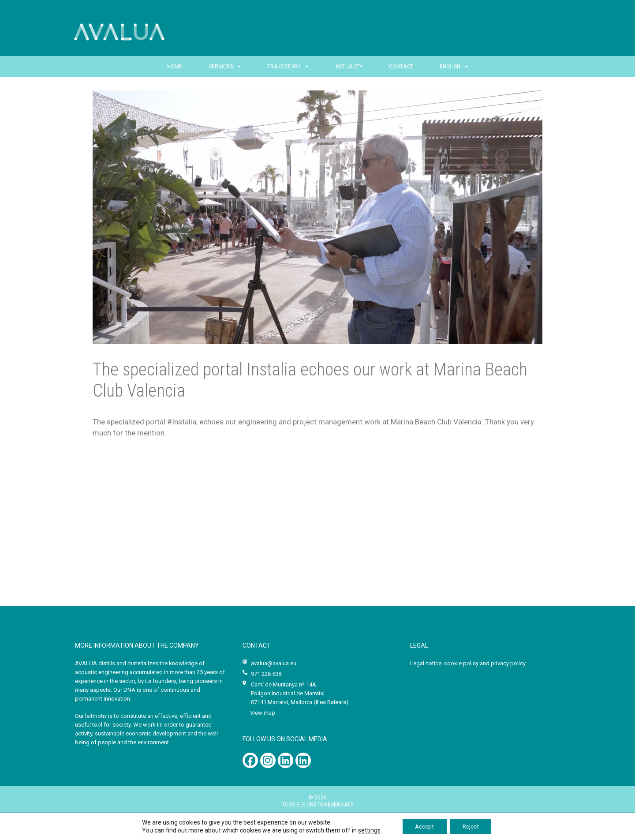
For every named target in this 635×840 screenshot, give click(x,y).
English (454, 67)
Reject (472, 826)
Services (225, 67)
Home (175, 67)
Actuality (349, 67)
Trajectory (288, 67)
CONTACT (401, 67)
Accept (423, 826)
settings (367, 830)
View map (263, 713)
